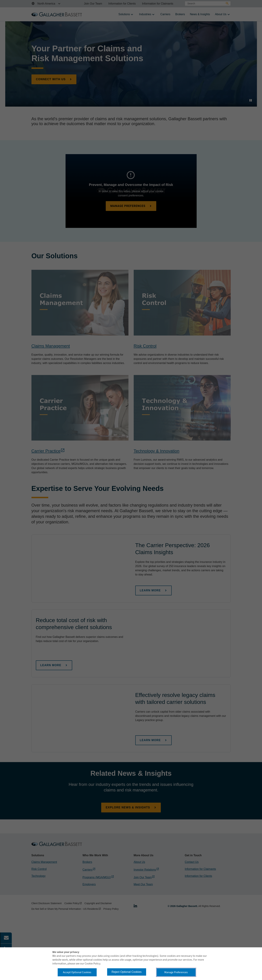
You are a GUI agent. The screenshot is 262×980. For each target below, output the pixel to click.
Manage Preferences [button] (176, 972)
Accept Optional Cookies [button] (77, 972)
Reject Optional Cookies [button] (127, 972)
